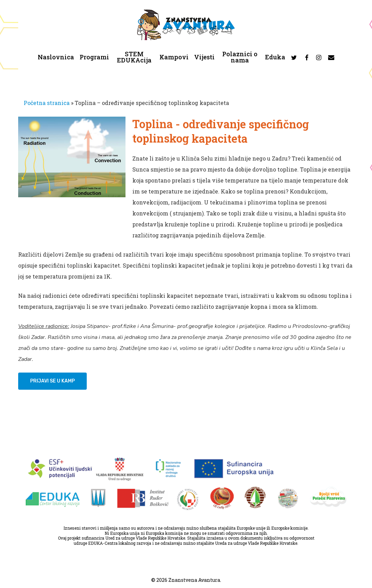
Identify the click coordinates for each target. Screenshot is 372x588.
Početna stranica (47, 103)
